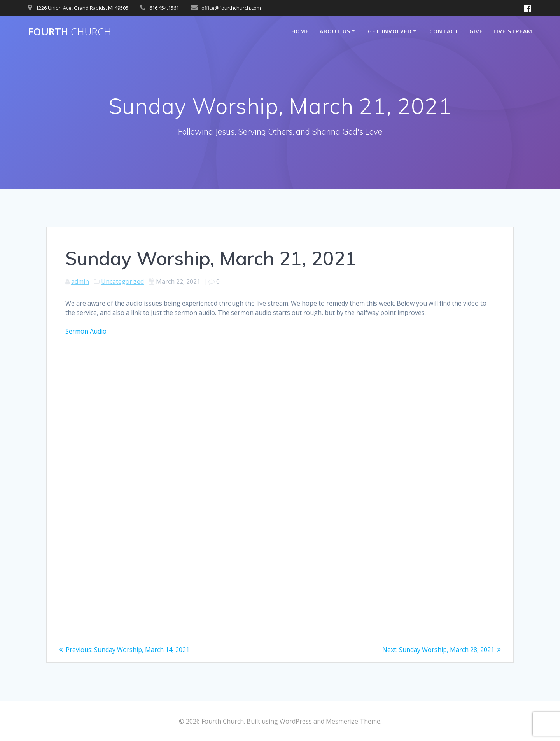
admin (80, 281)
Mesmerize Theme (353, 721)
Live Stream (513, 31)
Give (476, 31)
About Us (335, 31)
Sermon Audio (86, 331)
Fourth (70, 32)
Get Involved (390, 31)
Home (300, 31)
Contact (444, 31)
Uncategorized (122, 281)
